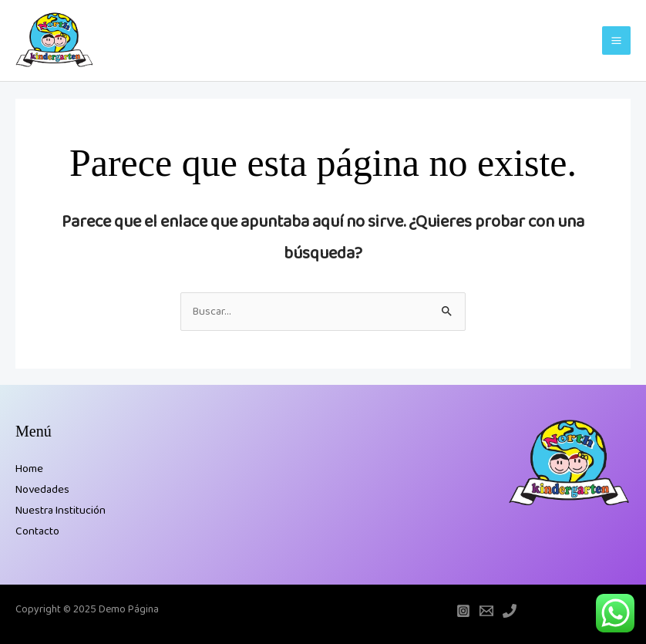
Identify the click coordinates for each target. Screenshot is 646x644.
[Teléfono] (510, 611)
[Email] (486, 611)
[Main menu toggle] (616, 40)
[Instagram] (463, 611)
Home (29, 469)
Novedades (42, 490)
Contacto (37, 531)
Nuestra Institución (61, 511)
